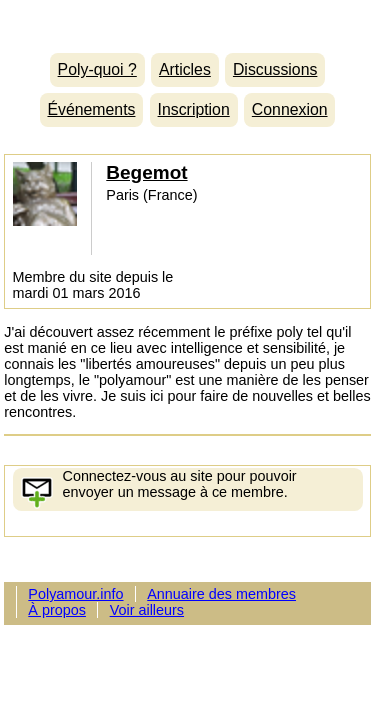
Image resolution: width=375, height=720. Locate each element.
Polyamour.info (187, 21)
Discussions (275, 69)
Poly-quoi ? (97, 69)
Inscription (194, 109)
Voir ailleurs (147, 610)
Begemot (146, 172)
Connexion (290, 109)
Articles (185, 69)
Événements (91, 109)
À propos (57, 610)
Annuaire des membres (221, 594)
